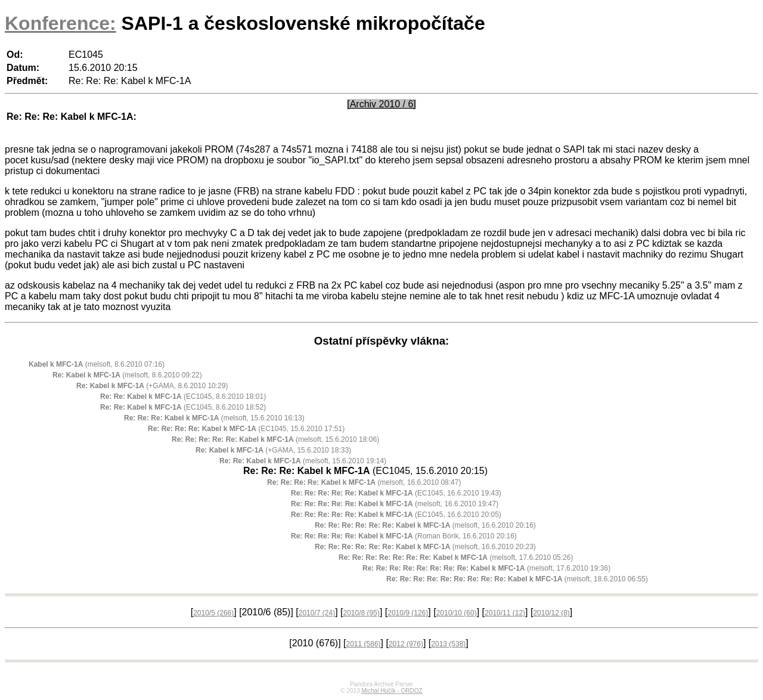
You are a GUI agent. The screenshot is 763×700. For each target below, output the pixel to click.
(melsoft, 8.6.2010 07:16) (97, 364)
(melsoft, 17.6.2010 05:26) (456, 557)
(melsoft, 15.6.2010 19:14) (303, 461)
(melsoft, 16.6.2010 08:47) (364, 482)
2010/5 (213, 613)
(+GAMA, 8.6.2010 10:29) (152, 386)
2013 (448, 644)
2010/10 (457, 613)
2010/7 (317, 613)
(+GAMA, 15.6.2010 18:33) (273, 450)
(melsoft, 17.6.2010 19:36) (486, 568)
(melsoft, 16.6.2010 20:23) (425, 547)
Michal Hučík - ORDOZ (392, 691)
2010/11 (505, 613)
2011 (364, 644)
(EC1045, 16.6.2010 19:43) (396, 493)
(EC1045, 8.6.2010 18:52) (183, 407)
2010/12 (551, 613)
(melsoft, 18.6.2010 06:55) (517, 579)
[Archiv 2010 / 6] (381, 104)
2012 (406, 644)
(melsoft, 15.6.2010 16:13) (214, 418)
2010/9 (408, 613)
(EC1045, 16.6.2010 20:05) (396, 515)
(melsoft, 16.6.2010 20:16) (425, 525)
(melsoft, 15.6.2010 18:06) (275, 439)
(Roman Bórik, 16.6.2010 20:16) (404, 536)
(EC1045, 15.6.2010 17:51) (246, 429)
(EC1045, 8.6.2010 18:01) (183, 397)
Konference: (61, 23)
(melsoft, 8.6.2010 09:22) (127, 375)
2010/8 (361, 613)
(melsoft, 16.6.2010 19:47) (395, 504)
